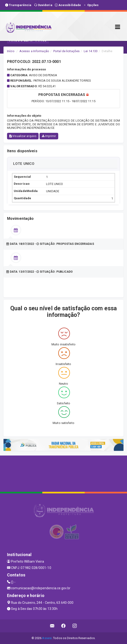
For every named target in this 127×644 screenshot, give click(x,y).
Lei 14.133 (91, 51)
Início (11, 51)
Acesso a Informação (34, 51)
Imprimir (49, 136)
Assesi (47, 638)
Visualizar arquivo (23, 136)
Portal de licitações (66, 51)
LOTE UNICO (24, 164)
